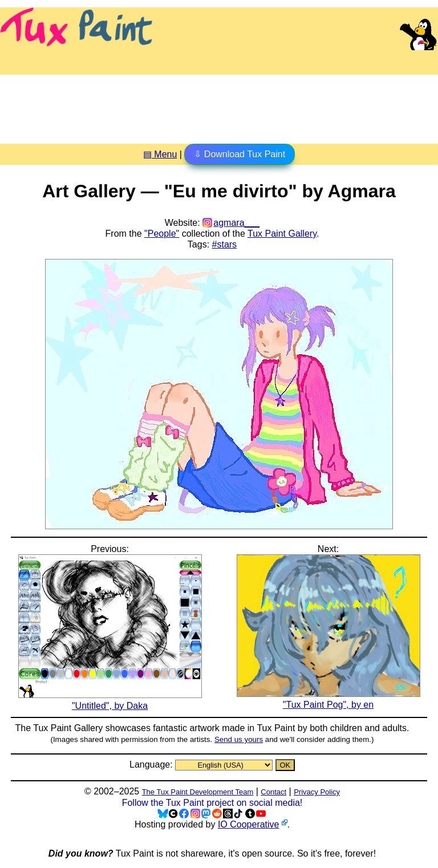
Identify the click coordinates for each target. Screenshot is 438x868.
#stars (225, 244)
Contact (273, 792)
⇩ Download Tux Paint (240, 154)
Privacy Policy (317, 792)
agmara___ (236, 223)
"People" (162, 234)
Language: (152, 764)
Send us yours (239, 739)
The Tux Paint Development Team (198, 792)
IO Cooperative (249, 824)
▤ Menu (160, 154)
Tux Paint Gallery (282, 234)
